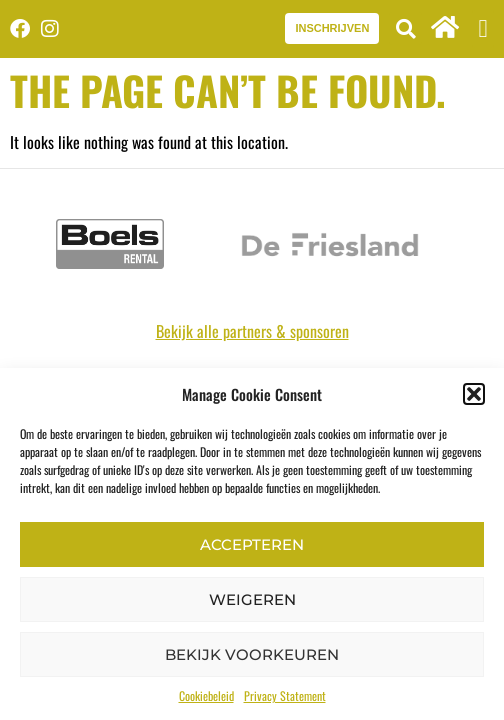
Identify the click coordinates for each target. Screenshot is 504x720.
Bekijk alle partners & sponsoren (252, 331)
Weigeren (252, 599)
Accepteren (252, 544)
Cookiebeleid (206, 695)
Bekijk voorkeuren (252, 654)
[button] (474, 394)
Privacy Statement (285, 695)
